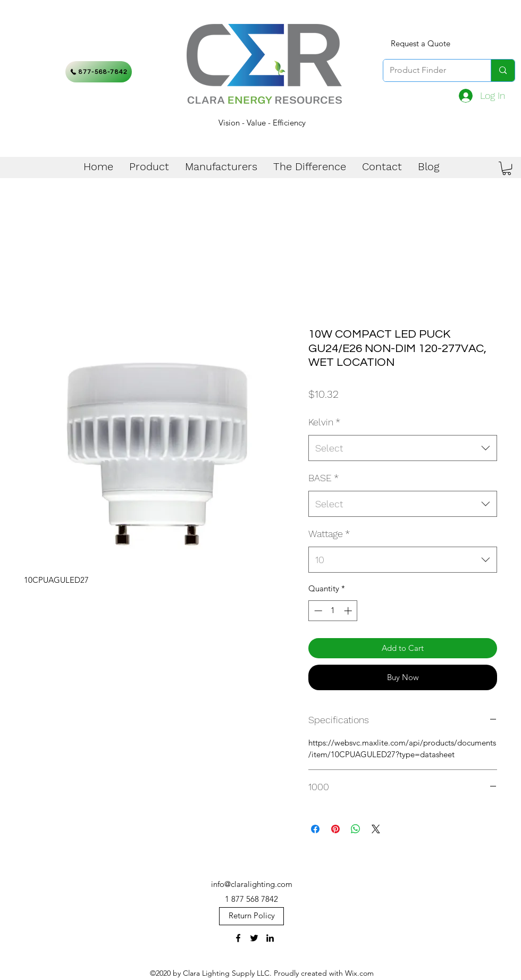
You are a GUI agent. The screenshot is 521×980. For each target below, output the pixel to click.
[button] (507, 168)
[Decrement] (317, 611)
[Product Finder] (429, 70)
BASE (323, 478)
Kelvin (324, 422)
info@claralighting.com (252, 884)
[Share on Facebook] (315, 829)
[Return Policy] (251, 916)
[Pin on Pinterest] (335, 829)
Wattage (329, 534)
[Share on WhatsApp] (356, 829)
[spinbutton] (333, 611)
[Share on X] (376, 829)
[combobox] (403, 448)
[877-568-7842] (99, 72)
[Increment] (349, 611)
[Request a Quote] (421, 44)
